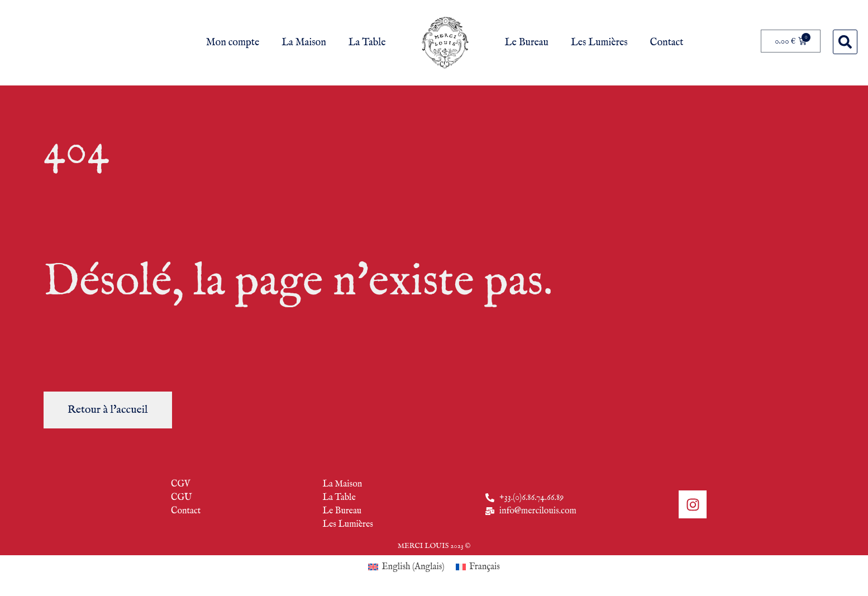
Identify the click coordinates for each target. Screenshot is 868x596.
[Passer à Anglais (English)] (406, 567)
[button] (845, 42)
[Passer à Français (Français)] (478, 567)
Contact (667, 43)
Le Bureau (527, 43)
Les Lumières (599, 43)
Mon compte (233, 43)
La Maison (304, 43)
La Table (367, 43)
